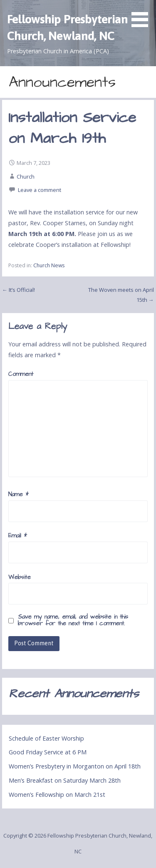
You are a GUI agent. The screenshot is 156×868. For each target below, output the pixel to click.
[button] (143, 15)
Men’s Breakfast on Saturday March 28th (65, 780)
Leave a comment (40, 190)
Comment (21, 374)
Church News (49, 265)
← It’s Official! (19, 290)
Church (26, 177)
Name (19, 495)
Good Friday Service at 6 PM (48, 752)
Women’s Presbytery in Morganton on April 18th (75, 766)
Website (20, 577)
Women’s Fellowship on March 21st (57, 795)
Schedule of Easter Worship (46, 738)
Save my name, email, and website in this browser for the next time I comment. (73, 620)
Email (18, 536)
